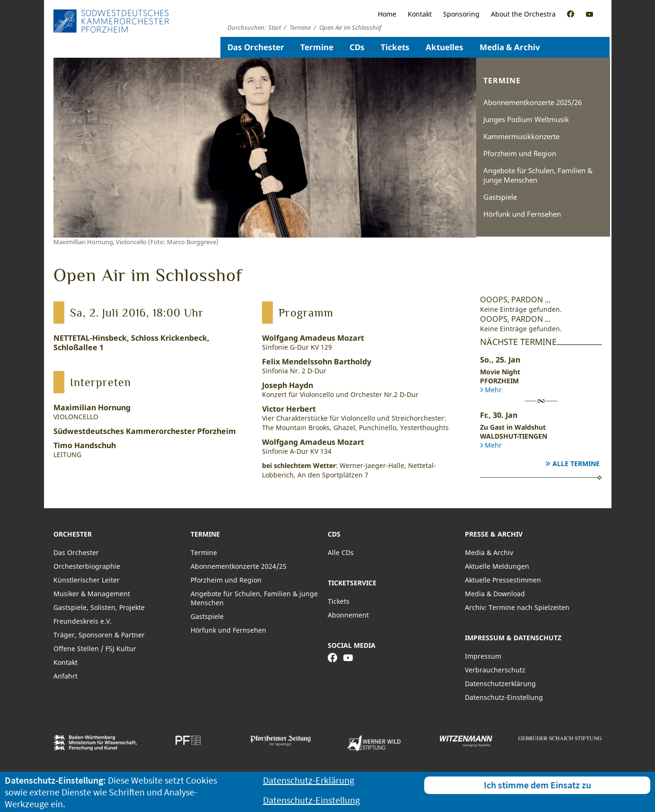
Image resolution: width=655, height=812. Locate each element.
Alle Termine (576, 463)
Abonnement (348, 615)
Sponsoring (461, 14)
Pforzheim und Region (520, 153)
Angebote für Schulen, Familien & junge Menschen (538, 175)
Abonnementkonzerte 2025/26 (533, 102)
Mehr (493, 390)
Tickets (395, 47)
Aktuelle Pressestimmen (503, 580)
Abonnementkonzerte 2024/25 (239, 566)
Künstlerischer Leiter (87, 580)
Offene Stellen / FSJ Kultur (95, 649)
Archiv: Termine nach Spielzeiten (517, 607)
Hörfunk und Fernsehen (522, 214)
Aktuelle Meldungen (497, 566)
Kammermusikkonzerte (521, 136)
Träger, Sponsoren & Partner (99, 635)
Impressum (483, 656)
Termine (317, 47)
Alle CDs (341, 552)
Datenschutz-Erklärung (309, 780)
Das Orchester (256, 47)
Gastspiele (500, 197)
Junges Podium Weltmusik (526, 119)
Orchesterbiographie (87, 566)
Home (387, 14)
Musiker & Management (92, 594)
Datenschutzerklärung (500, 684)
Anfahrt (65, 676)
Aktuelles (445, 47)
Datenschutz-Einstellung (504, 697)
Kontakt (420, 14)
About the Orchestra (523, 14)
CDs (357, 47)
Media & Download (495, 594)
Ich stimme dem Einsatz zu (537, 785)
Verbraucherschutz (495, 670)
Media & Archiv (510, 47)
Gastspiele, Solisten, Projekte (99, 607)
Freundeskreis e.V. (83, 621)
